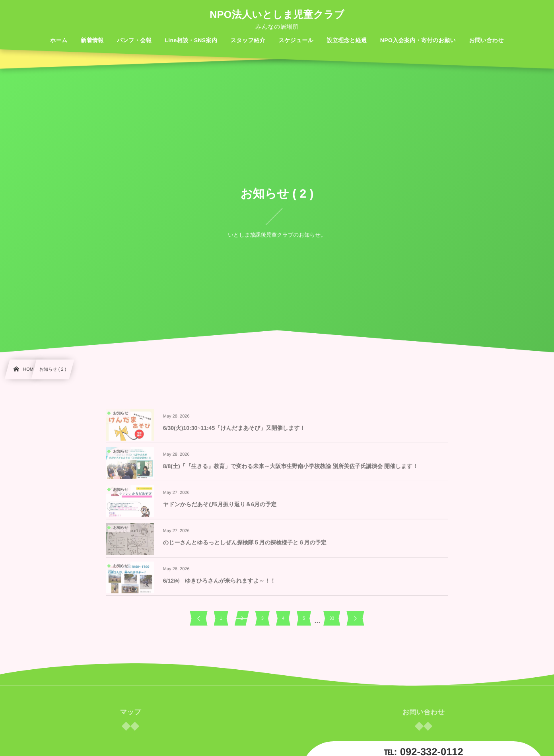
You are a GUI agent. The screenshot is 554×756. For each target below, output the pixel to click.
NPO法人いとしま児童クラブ (277, 15)
